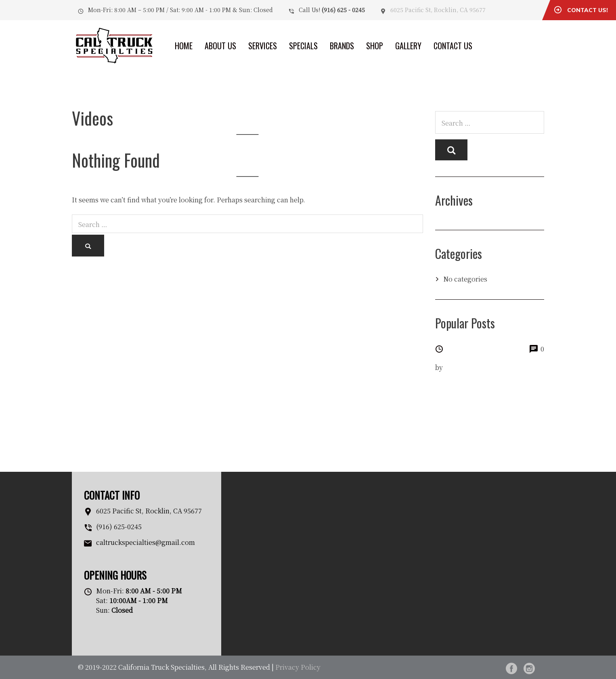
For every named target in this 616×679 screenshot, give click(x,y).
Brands (342, 46)
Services (263, 46)
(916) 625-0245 (119, 527)
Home (184, 46)
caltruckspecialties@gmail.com (146, 542)
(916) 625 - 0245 (343, 10)
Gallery (408, 46)
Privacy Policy (298, 667)
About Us (220, 46)
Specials (303, 46)
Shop (375, 46)
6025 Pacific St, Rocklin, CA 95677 (438, 10)
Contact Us (453, 46)
